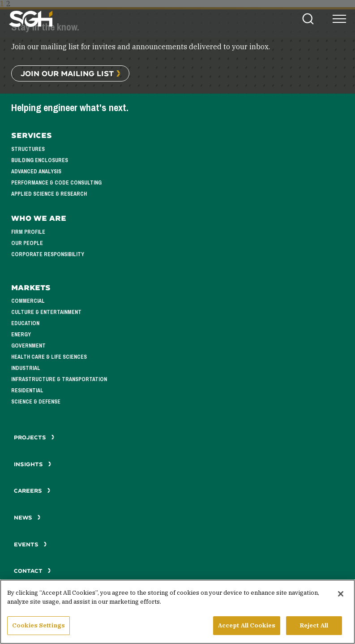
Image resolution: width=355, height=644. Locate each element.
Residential (27, 391)
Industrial (26, 368)
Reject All (314, 632)
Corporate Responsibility (48, 254)
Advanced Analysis (36, 172)
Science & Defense (36, 402)
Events (30, 544)
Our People (27, 243)
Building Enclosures (40, 160)
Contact (32, 571)
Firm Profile (28, 232)
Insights (33, 464)
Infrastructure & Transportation (59, 379)
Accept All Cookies (247, 632)
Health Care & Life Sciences (49, 357)
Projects (34, 437)
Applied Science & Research (49, 194)
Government (28, 346)
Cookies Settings (38, 632)
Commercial (28, 301)
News (27, 517)
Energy (21, 335)
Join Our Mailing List (67, 73)
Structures (28, 149)
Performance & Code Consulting (56, 183)
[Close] (341, 600)
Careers (32, 491)
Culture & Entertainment (46, 312)
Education (25, 323)
